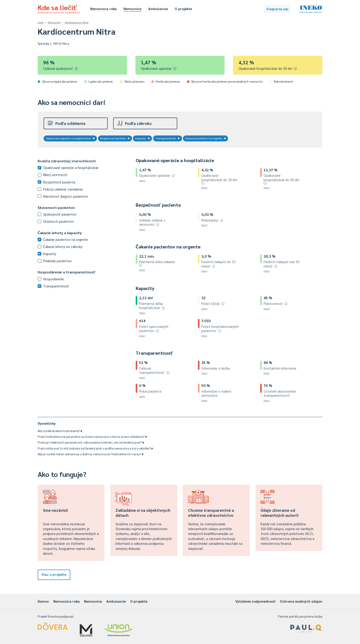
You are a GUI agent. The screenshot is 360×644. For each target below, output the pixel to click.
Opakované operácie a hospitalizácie (70, 138)
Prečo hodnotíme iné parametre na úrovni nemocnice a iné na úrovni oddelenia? (92, 437)
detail (142, 180)
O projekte (183, 9)
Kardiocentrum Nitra (77, 22)
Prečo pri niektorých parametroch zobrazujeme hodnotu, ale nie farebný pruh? (91, 442)
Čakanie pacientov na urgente (206, 138)
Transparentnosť (168, 138)
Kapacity (143, 138)
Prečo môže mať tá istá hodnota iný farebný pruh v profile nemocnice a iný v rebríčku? (95, 448)
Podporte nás (277, 9)
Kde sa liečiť (59, 8)
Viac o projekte (54, 574)
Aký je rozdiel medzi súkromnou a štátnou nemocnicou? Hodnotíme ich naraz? (91, 454)
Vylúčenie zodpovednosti (255, 601)
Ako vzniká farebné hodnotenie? (60, 431)
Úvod (41, 22)
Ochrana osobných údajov (301, 601)
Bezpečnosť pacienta (115, 138)
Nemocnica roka (103, 9)
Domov (43, 601)
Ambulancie (158, 9)
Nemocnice (132, 9)
